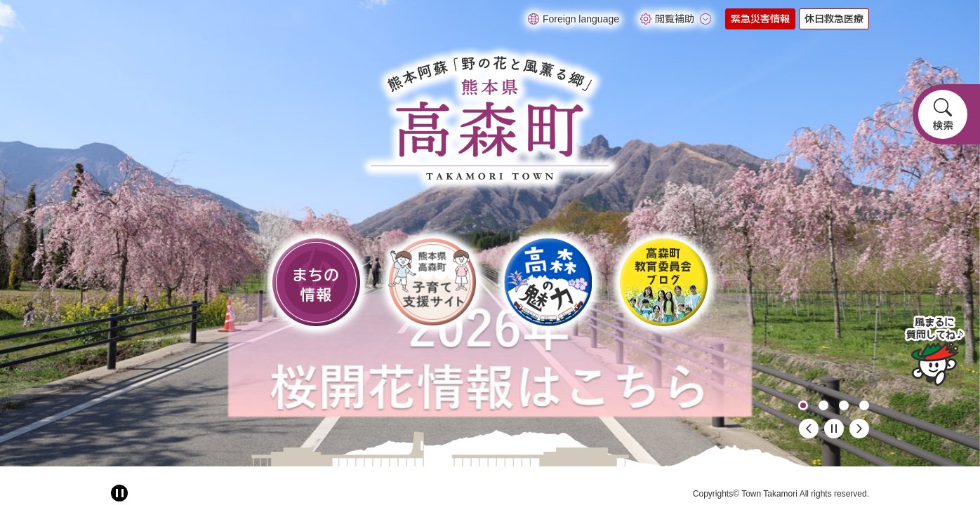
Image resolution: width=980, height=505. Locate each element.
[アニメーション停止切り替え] (119, 493)
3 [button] (844, 405)
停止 (834, 429)
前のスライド (809, 429)
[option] (490, 233)
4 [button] (864, 405)
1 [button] (803, 405)
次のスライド (859, 429)
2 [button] (823, 405)
